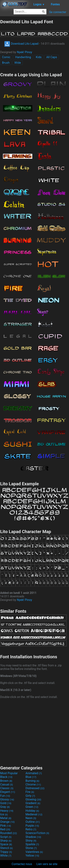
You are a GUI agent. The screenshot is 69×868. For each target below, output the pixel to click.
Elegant (8, 792)
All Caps (52, 57)
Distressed (35, 788)
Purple (32, 826)
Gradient (33, 803)
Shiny (31, 841)
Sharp (6, 841)
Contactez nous (22, 864)
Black (6, 777)
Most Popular (9, 773)
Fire (30, 792)
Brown (6, 781)
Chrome (33, 784)
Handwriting (23, 57)
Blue (31, 777)
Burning (32, 781)
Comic (6, 57)
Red (5, 829)
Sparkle (32, 844)
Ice (4, 814)
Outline (33, 822)
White (6, 856)
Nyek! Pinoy (24, 52)
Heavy (7, 811)
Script (6, 837)
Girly (30, 796)
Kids (39, 57)
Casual (7, 784)
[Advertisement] (34, 732)
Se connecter (58, 12)
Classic (7, 788)
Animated (34, 773)
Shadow (33, 837)
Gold (6, 803)
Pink (6, 826)
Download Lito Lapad (21, 44)
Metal (6, 818)
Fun (5, 796)
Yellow (32, 856)
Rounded (9, 833)
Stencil (6, 848)
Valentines (34, 852)
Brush (6, 63)
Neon (31, 818)
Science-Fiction (37, 833)
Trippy (6, 852)
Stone (31, 848)
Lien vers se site (47, 864)
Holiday (32, 811)
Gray (5, 807)
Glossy (7, 799)
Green (32, 807)
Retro (31, 829)
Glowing (33, 799)
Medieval (34, 814)
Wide (18, 63)
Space (6, 844)
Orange (7, 822)
